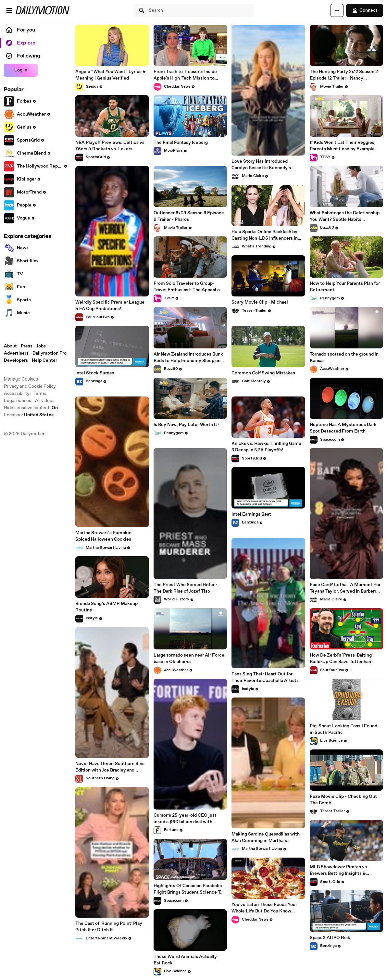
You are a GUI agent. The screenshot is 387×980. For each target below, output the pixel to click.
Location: (29, 415)
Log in (21, 70)
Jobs (41, 346)
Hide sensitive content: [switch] (31, 408)
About (10, 346)
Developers (16, 360)
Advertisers (16, 353)
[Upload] (337, 10)
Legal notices (18, 401)
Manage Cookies (21, 379)
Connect (365, 10)
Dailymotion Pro (50, 353)
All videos (45, 401)
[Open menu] (9, 10)
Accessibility (17, 394)
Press (27, 346)
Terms (40, 394)
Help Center (44, 360)
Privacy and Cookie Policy (30, 386)
